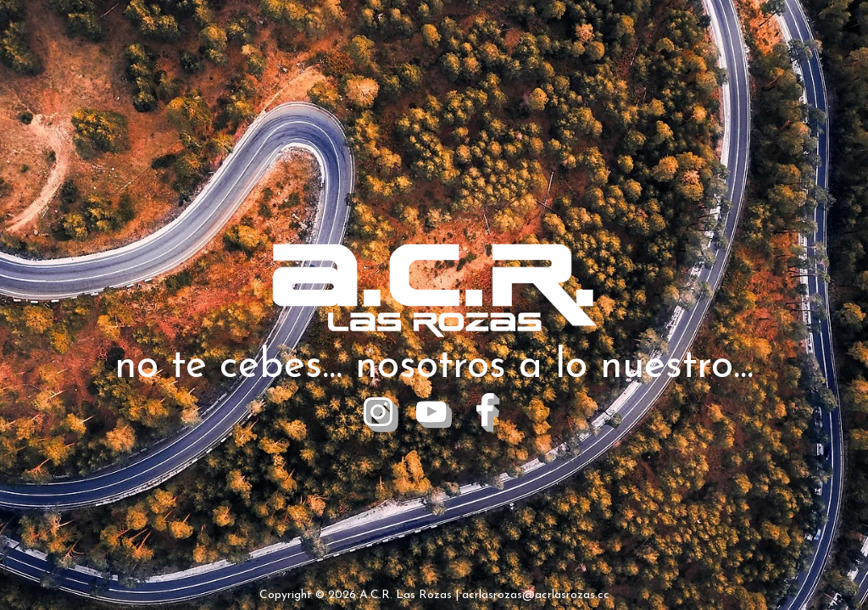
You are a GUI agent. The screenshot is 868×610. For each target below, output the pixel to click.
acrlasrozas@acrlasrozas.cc (536, 595)
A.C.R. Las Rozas (406, 595)
